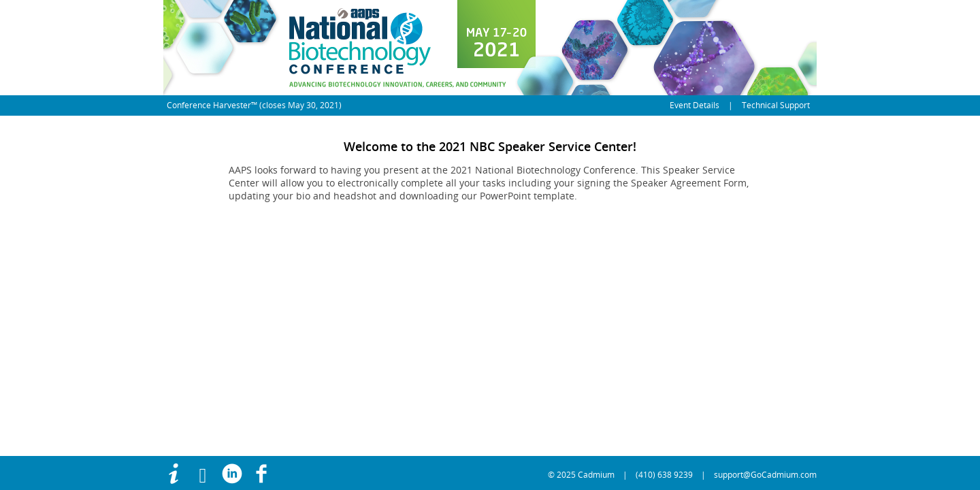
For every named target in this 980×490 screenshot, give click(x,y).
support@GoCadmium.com (765, 475)
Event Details (695, 105)
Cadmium (596, 475)
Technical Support (776, 105)
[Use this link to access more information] (178, 475)
